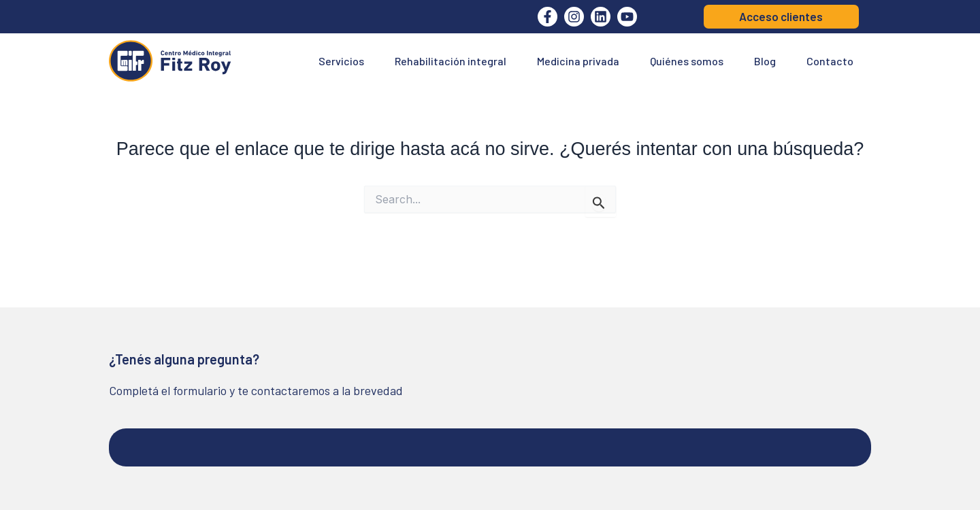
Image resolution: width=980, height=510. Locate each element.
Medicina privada (578, 61)
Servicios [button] (341, 61)
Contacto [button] (830, 61)
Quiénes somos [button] (687, 61)
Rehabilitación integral (451, 61)
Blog (765, 61)
